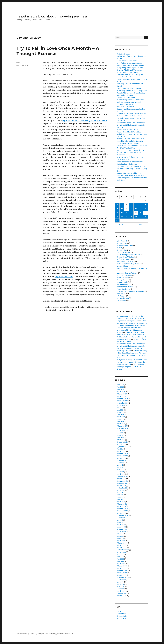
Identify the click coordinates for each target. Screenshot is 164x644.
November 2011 (122, 483)
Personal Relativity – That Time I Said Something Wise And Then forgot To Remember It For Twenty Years (130, 141)
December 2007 (122, 571)
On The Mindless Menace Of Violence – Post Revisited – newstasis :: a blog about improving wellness (131, 337)
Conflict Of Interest (124, 252)
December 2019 (122, 399)
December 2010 (122, 509)
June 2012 (120, 467)
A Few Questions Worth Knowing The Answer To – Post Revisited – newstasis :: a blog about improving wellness (132, 319)
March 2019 (121, 417)
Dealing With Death (124, 259)
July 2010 (120, 520)
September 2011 (122, 488)
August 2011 (121, 490)
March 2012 (121, 474)
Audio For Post (122, 243)
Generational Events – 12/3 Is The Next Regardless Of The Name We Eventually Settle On (131, 125)
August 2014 (121, 431)
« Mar (121, 224)
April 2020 (120, 389)
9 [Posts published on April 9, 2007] (117, 209)
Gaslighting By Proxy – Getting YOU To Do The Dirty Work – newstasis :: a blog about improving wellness (132, 362)
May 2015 (120, 419)
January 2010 (121, 527)
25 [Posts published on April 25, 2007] (127, 217)
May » (141, 224)
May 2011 (120, 497)
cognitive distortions (64, 276)
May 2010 (120, 522)
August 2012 (121, 463)
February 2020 (122, 394)
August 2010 (121, 518)
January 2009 (121, 545)
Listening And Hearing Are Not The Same (132, 114)
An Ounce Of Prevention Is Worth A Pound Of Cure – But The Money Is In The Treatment (132, 153)
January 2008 (121, 568)
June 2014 (120, 433)
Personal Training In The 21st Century (130, 291)
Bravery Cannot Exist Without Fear (129, 132)
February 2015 (122, 426)
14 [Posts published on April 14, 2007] (141, 209)
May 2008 (120, 559)
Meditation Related (124, 285)
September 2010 (122, 516)
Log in (119, 612)
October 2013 (121, 444)
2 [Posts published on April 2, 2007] (117, 205)
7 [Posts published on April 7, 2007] (141, 205)
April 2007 (120, 589)
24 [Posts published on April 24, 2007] (122, 217)
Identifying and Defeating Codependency (132, 268)
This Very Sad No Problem (126, 98)
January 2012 (121, 479)
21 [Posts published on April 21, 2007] (141, 213)
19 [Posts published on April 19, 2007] (131, 213)
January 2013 (121, 451)
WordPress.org (122, 618)
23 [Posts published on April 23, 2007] (117, 217)
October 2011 (121, 486)
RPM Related (121, 294)
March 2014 (121, 440)
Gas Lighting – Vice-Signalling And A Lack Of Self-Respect (130, 367)
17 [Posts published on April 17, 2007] (122, 213)
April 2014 (120, 438)
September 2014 (122, 428)
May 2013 (120, 449)
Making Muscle (122, 282)
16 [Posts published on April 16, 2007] (117, 213)
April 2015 (120, 421)
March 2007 (121, 591)
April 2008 (120, 561)
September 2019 (122, 403)
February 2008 (122, 566)
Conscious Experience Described (128, 255)
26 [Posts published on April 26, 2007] (131, 217)
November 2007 (122, 573)
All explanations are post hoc (127, 61)
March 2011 (121, 502)
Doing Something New (125, 262)
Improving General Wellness (127, 273)
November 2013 (122, 442)
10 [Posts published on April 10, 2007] (122, 209)
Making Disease (122, 280)
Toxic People (121, 301)
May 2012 (120, 470)
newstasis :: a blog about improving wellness (52, 16)
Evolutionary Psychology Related (128, 264)
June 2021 (120, 385)
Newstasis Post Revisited (125, 287)
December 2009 (122, 529)
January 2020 (121, 396)
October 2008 (121, 548)
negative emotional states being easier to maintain (84, 120)
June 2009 (120, 536)
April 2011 (120, 499)
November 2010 (122, 511)
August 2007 (121, 580)
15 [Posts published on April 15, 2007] (145, 209)
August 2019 (121, 405)
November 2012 (122, 456)
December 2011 (122, 481)
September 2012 (122, 460)
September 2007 (123, 577)
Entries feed (121, 614)
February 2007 (122, 593)
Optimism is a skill (123, 54)
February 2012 (122, 477)
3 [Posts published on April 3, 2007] (122, 205)
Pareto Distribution (123, 289)
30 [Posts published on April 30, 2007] (117, 221)
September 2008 (123, 550)
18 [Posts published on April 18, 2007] (127, 213)
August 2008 (121, 552)
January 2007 (121, 596)
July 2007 (120, 582)
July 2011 (120, 493)
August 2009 (121, 532)
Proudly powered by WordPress (62, 634)
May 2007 (120, 587)
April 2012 (120, 472)
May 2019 (120, 412)
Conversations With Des (125, 257)
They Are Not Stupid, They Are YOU (129, 116)
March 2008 (121, 564)
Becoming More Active (125, 246)
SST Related (121, 296)
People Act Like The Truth (126, 104)
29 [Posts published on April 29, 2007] (145, 217)
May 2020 (120, 387)
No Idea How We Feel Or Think (127, 130)
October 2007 (121, 575)
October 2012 (121, 458)
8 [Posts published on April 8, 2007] (145, 205)
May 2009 (120, 538)
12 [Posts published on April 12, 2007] (131, 209)
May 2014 (120, 435)
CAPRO (119, 248)
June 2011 (120, 495)
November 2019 (122, 401)
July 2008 (120, 555)
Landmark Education (124, 275)
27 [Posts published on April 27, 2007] (136, 217)
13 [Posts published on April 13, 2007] (136, 209)
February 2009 (122, 543)
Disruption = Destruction (125, 107)
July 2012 (120, 465)
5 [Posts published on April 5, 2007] (131, 205)
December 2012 (122, 454)
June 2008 (120, 557)
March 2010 (121, 525)
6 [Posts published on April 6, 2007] (136, 205)
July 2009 (120, 534)
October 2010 (121, 513)
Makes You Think (22, 65)
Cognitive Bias (122, 250)
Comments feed (123, 616)
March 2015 (121, 424)
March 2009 (121, 541)
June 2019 (120, 410)
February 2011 (122, 504)
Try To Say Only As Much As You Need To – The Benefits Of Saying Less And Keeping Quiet (132, 169)
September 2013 (122, 447)
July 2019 (120, 408)
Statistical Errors (123, 298)
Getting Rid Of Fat (123, 266)
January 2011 (121, 506)
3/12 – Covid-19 (122, 241)
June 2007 (120, 584)
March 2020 (121, 392)
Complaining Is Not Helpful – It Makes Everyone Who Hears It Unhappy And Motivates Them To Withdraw (130, 70)
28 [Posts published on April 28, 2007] (141, 217)
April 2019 (120, 415)
